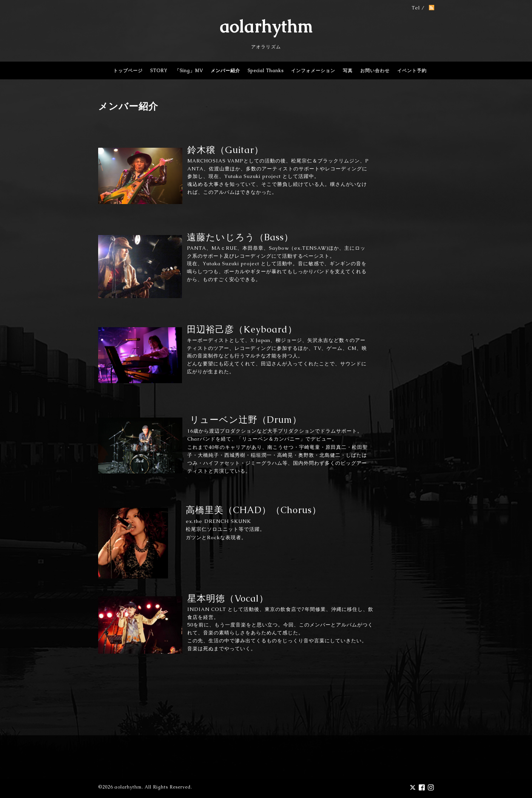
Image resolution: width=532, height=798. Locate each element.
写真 (348, 71)
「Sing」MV (189, 71)
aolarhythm (266, 26)
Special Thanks (266, 71)
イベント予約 (412, 71)
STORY (159, 71)
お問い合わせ (375, 71)
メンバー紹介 (225, 71)
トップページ (128, 71)
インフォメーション (313, 71)
